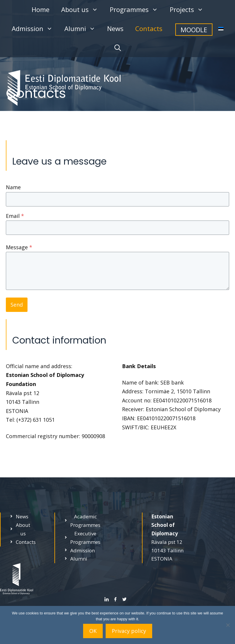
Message (19, 247)
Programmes (137, 10)
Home (41, 9)
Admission (35, 29)
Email (15, 216)
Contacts (149, 28)
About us (83, 10)
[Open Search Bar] (118, 48)
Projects (189, 10)
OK (93, 631)
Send (17, 305)
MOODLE (194, 30)
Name (13, 187)
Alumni (83, 29)
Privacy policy (129, 631)
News (115, 28)
